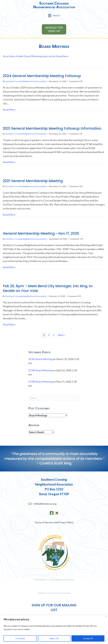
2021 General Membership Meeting (33, 181)
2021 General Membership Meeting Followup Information (52, 128)
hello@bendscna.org (45, 504)
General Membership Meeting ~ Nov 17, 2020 (41, 233)
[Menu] (54, 15)
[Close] (106, 616)
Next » (61, 335)
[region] (54, 630)
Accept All (88, 638)
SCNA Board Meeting (40, 359)
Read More (9, 109)
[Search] (54, 398)
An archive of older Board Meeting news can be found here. (36, 56)
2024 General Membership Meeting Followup (42, 76)
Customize (20, 638)
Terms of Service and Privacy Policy (54, 522)
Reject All (54, 638)
